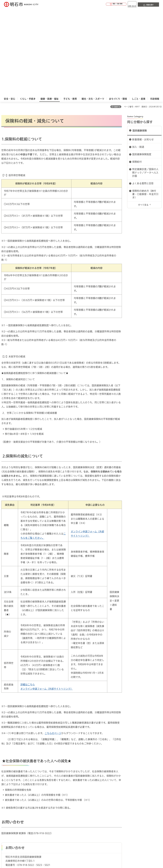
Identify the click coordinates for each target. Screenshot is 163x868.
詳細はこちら (28, 596)
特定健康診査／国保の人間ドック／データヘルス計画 (145, 84)
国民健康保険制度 (142, 66)
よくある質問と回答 (143, 95)
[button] (106, 4)
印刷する (117, 19)
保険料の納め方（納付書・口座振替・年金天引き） (145, 106)
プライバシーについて (98, 815)
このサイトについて (23, 815)
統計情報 (90, 855)
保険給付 (137, 74)
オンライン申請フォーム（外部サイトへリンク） (47, 601)
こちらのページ (53, 645)
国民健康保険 (140, 42)
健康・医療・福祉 (16, 805)
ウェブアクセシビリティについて (60, 815)
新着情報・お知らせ (143, 51)
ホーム (4, 805)
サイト (143, 815)
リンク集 (124, 815)
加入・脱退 (138, 59)
